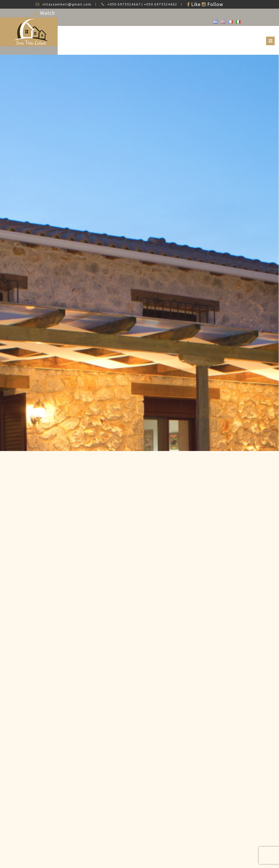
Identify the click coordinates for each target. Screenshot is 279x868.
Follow (215, 4)
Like (195, 4)
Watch (47, 13)
